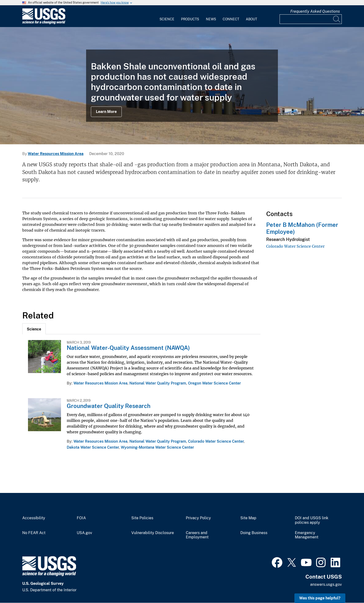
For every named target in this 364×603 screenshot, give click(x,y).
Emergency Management (307, 535)
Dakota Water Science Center (93, 447)
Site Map (248, 518)
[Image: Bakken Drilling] (182, 86)
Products (190, 19)
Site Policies (142, 518)
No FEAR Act (34, 533)
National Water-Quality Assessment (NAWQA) (128, 348)
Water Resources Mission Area (56, 154)
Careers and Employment (197, 535)
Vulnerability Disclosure (153, 533)
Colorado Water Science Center (216, 441)
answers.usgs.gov (326, 584)
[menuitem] (167, 16)
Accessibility (34, 518)
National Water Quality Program (158, 383)
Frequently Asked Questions (315, 11)
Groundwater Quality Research (109, 406)
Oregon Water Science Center (214, 383)
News (211, 19)
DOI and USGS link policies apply (312, 520)
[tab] (34, 329)
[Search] (337, 19)
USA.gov (84, 533)
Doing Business (254, 533)
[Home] (44, 23)
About (251, 19)
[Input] (311, 19)
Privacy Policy (198, 518)
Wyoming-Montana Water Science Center (157, 447)
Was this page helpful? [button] (320, 598)
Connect (231, 19)
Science (167, 19)
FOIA (81, 518)
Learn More (106, 112)
